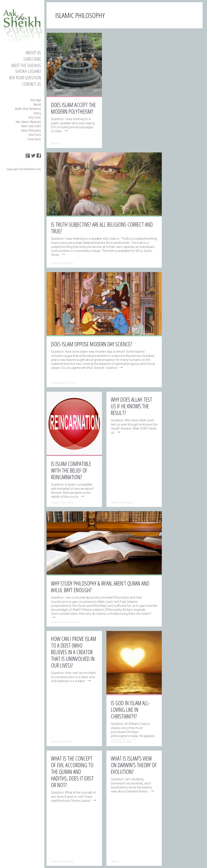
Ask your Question (25, 78)
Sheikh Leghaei (28, 71)
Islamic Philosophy (31, 130)
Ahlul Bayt (36, 100)
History (37, 113)
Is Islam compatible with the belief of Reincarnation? (71, 470)
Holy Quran (35, 117)
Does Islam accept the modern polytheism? (73, 108)
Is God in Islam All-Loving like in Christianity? (130, 710)
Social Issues (34, 139)
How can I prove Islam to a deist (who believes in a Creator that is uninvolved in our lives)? (74, 652)
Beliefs (37, 104)
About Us (33, 53)
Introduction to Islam (63, 383)
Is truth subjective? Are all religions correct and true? (102, 228)
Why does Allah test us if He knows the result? (131, 406)
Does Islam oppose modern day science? (92, 344)
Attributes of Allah (62, 742)
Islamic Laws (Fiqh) (31, 126)
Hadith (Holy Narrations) (28, 109)
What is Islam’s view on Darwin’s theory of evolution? (134, 765)
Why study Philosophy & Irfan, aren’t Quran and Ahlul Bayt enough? (100, 587)
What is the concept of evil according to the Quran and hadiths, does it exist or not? (72, 772)
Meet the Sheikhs (26, 65)
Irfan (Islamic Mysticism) (28, 122)
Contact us (31, 84)
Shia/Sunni (35, 134)
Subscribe (32, 59)
